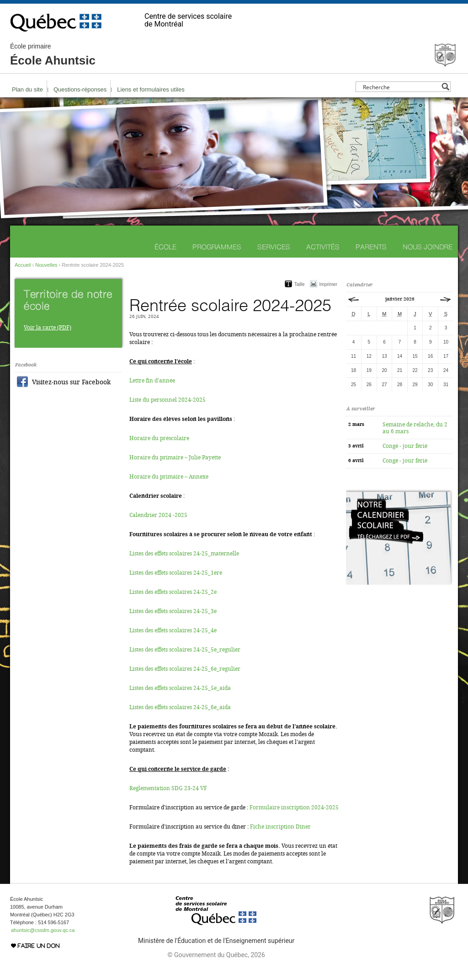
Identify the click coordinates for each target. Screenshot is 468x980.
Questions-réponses (80, 89)
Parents (371, 247)
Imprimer (328, 284)
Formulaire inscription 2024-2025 (294, 808)
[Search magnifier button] (445, 87)
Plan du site (27, 89)
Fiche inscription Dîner (280, 827)
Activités (323, 247)
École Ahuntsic (53, 55)
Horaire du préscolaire (159, 438)
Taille (300, 284)
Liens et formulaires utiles (151, 89)
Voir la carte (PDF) (48, 328)
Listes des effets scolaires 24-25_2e (173, 592)
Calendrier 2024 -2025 (158, 515)
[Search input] (401, 87)
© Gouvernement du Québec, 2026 (216, 955)
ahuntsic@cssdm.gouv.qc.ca (43, 930)
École (165, 247)
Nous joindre (428, 247)
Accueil (23, 265)
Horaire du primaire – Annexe (169, 477)
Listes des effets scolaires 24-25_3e (173, 611)
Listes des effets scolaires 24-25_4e (173, 630)
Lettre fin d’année (152, 381)
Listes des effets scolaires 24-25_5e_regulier (185, 650)
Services (274, 247)
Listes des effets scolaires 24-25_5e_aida (180, 688)
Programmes (217, 247)
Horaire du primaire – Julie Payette (175, 458)
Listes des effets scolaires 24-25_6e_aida (180, 707)
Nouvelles (46, 265)
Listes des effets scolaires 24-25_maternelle (184, 554)
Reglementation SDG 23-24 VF (168, 788)
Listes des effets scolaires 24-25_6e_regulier (185, 669)
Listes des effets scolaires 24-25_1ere (176, 573)
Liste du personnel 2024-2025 (168, 400)
